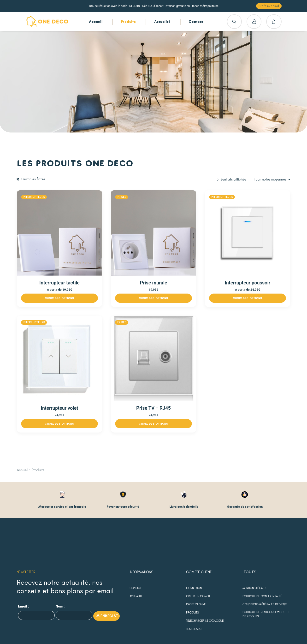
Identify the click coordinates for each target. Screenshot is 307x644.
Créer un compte (198, 551)
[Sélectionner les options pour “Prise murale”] (188, 275)
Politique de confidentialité (263, 551)
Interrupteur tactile (117, 260)
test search (195, 583)
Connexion (194, 542)
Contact (196, 22)
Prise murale (188, 260)
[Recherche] (234, 22)
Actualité (162, 22)
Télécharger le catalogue (205, 575)
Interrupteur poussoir (259, 260)
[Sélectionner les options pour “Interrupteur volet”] (116, 378)
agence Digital (113, 633)
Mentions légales (255, 542)
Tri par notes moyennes (269, 179)
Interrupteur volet (117, 362)
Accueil (96, 22)
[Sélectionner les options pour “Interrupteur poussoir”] (259, 275)
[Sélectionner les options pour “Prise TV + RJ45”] (188, 378)
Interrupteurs (102, 197)
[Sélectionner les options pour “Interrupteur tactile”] (116, 275)
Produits (128, 22)
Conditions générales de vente (265, 559)
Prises (167, 197)
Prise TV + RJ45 (188, 362)
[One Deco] (47, 22)
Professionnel (197, 559)
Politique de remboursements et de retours (266, 569)
